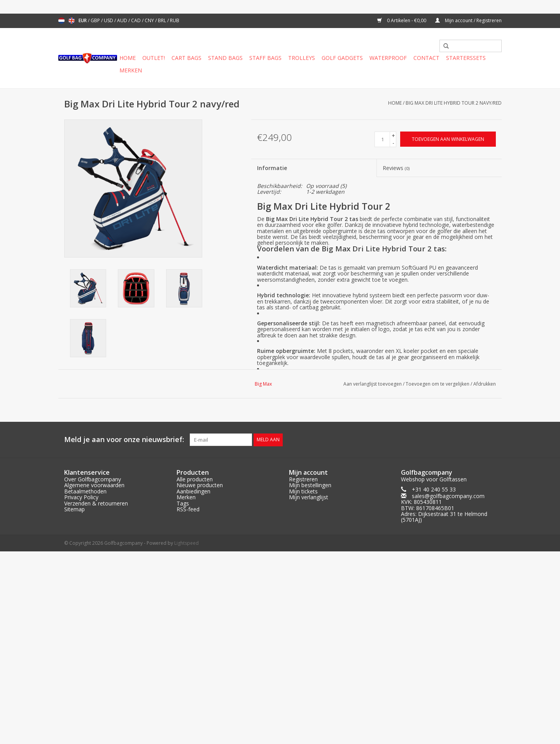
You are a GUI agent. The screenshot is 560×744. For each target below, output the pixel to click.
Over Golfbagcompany (93, 479)
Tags (183, 503)
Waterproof (388, 58)
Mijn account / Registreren (468, 20)
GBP (96, 20)
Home (128, 58)
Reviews (396, 168)
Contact (426, 58)
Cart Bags (186, 58)
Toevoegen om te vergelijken (438, 384)
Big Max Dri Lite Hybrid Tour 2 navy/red (454, 103)
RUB (175, 20)
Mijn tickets (303, 491)
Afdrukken (485, 384)
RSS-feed (188, 509)
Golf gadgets (342, 58)
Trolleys (302, 58)
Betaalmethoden (85, 491)
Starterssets (466, 58)
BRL (163, 20)
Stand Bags (225, 58)
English (72, 21)
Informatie (272, 168)
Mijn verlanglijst (309, 497)
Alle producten (195, 479)
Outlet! (154, 58)
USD (109, 20)
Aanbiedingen (193, 491)
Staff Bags (265, 58)
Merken (131, 70)
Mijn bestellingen (310, 485)
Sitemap (74, 509)
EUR (83, 20)
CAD (136, 20)
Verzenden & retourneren (96, 503)
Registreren (303, 479)
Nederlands (61, 21)
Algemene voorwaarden (94, 485)
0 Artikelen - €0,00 (402, 20)
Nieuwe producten (200, 485)
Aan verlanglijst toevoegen (373, 384)
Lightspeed (186, 543)
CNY (150, 20)
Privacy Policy (81, 497)
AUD (123, 20)
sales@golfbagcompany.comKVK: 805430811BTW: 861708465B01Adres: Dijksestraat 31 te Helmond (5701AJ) (444, 508)
